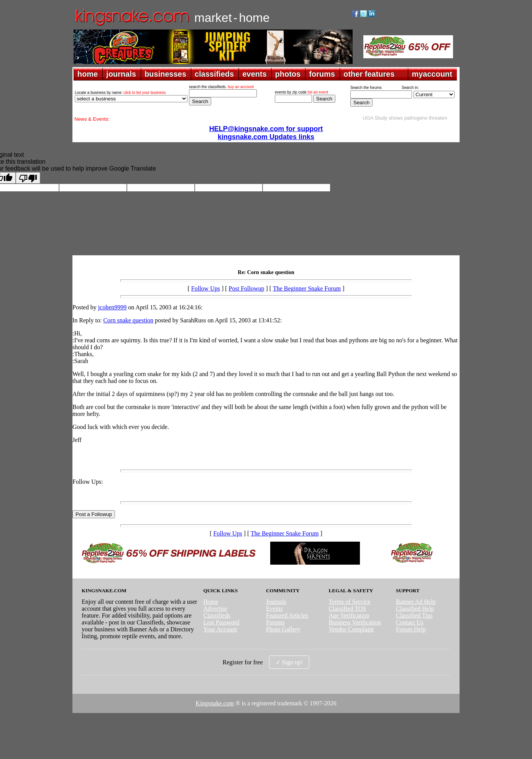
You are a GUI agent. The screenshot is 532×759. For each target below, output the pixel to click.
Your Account (220, 629)
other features (369, 74)
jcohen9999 (112, 307)
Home (211, 602)
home (88, 74)
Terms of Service (350, 602)
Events (274, 609)
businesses (165, 74)
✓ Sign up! (289, 662)
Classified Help (415, 609)
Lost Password (221, 622)
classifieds (214, 74)
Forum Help (411, 629)
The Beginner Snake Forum (307, 288)
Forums (275, 622)
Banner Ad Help (416, 602)
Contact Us (410, 622)
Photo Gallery (283, 629)
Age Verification (349, 615)
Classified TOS (348, 609)
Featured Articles (287, 615)
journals (121, 74)
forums (322, 74)
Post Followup (247, 288)
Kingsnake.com (215, 703)
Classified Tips (414, 615)
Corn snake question (128, 320)
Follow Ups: (88, 482)
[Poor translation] (28, 178)
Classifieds (217, 615)
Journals (276, 602)
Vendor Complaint (351, 629)
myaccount (432, 74)
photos (288, 74)
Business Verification (355, 622)
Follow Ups (206, 288)
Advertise (215, 609)
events (254, 74)
